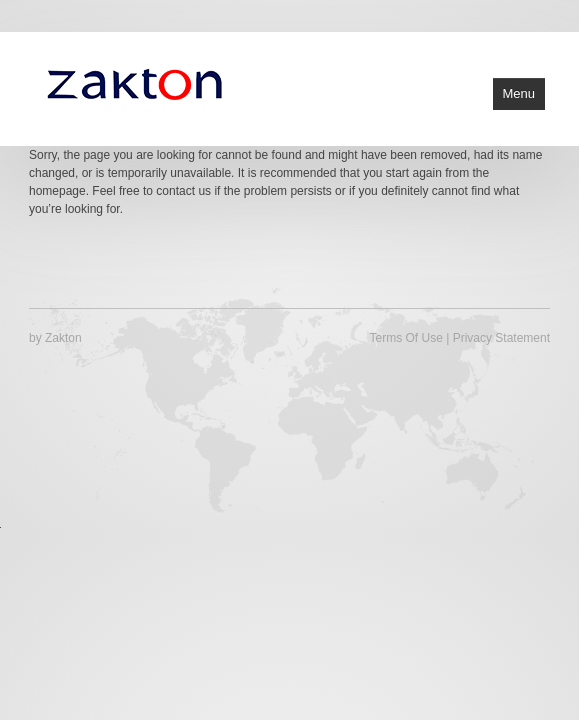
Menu (519, 93)
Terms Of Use (406, 338)
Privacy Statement (501, 338)
